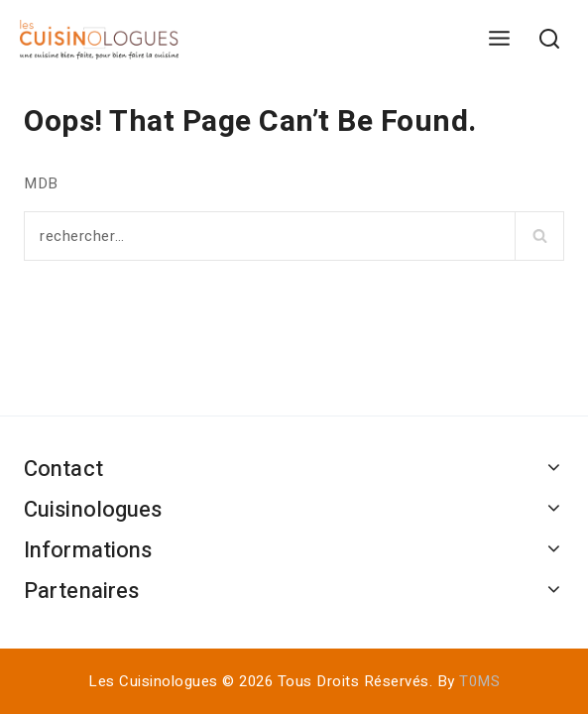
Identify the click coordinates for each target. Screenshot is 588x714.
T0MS (479, 681)
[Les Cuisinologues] (99, 39)
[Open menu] (499, 39)
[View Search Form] (549, 40)
